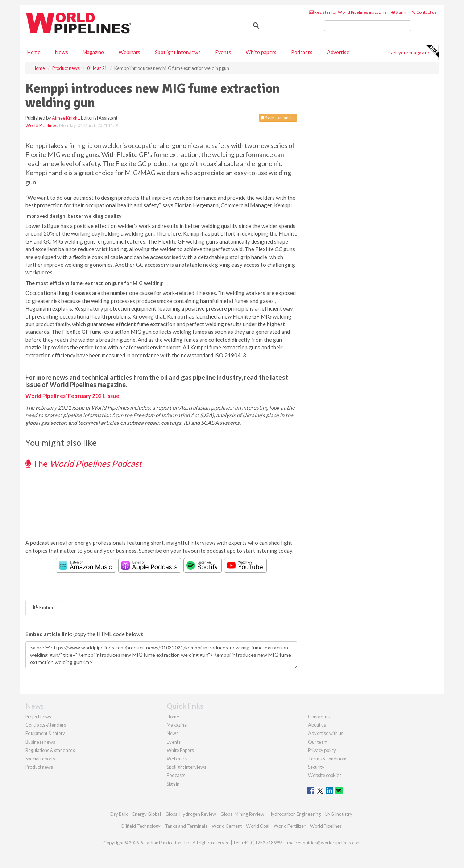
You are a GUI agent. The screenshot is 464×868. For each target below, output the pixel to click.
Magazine (93, 52)
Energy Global (147, 814)
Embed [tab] (44, 607)
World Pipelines (41, 125)
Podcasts (302, 52)
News (173, 733)
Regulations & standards (50, 750)
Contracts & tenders (46, 725)
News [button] (62, 52)
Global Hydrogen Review (191, 814)
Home (34, 52)
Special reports (40, 759)
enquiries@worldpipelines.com (329, 843)
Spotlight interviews (178, 52)
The (84, 463)
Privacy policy (322, 750)
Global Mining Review (242, 814)
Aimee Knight (65, 118)
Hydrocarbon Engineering (295, 814)
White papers (261, 52)
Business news (40, 742)
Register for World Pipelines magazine (348, 12)
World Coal (258, 826)
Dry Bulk (119, 814)
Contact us (424, 12)
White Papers (180, 750)
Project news (38, 717)
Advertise (338, 52)
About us (317, 725)
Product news (39, 767)
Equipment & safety (45, 733)
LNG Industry (339, 814)
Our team (318, 742)
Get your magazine (413, 51)
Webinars (129, 52)
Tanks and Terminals (186, 826)
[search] (368, 26)
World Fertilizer (290, 826)
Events (223, 52)
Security (316, 767)
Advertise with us (326, 733)
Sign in (399, 12)
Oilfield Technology (141, 826)
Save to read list (278, 118)
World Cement (227, 826)
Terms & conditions (328, 759)
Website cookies (325, 775)
